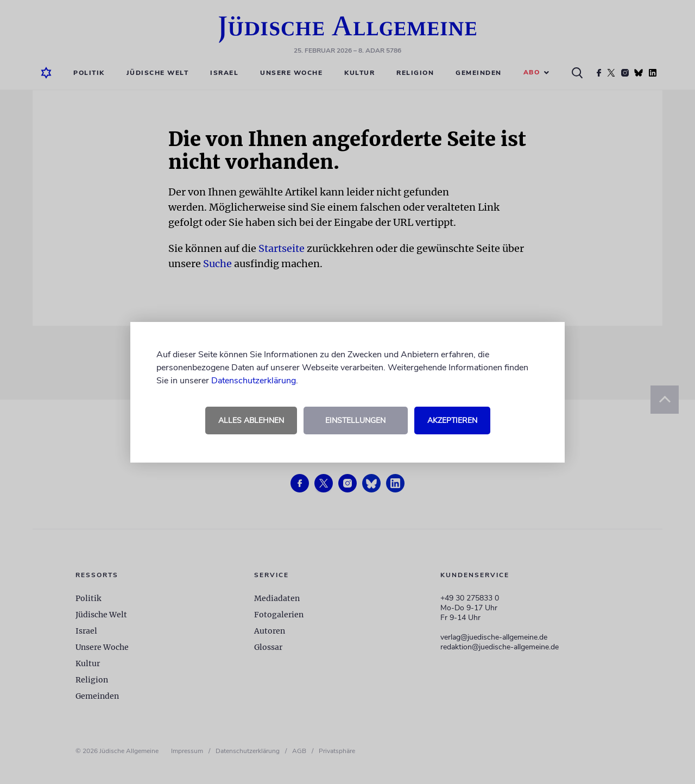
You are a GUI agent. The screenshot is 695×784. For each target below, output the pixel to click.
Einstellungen (355, 421)
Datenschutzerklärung (254, 381)
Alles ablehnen (251, 421)
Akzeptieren (452, 421)
